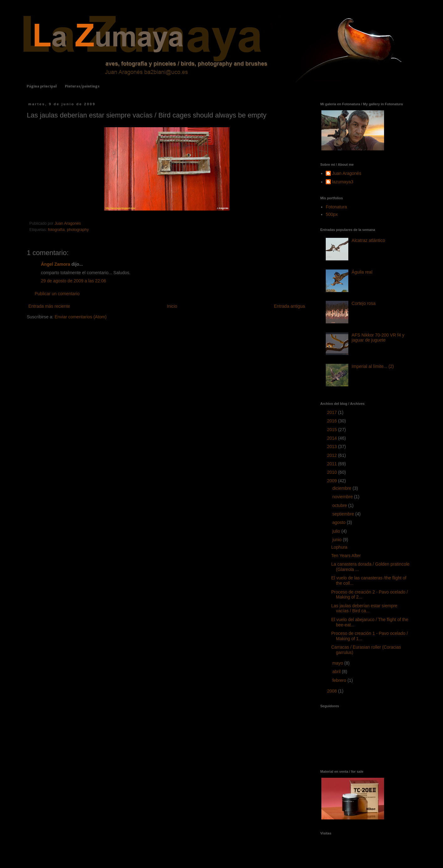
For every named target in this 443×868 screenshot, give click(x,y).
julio (337, 531)
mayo (338, 663)
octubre (340, 505)
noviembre (343, 497)
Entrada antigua (290, 306)
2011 (332, 464)
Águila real (362, 272)
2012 (332, 455)
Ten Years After (346, 556)
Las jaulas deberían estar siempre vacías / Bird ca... (364, 608)
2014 (332, 438)
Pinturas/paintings (82, 86)
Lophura (339, 547)
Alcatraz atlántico (369, 240)
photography (78, 230)
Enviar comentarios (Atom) (81, 317)
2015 (332, 430)
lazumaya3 (343, 182)
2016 (332, 421)
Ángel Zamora (56, 264)
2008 (332, 691)
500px (332, 214)
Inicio (172, 306)
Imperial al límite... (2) (373, 366)
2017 (332, 412)
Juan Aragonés (347, 173)
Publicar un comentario (57, 294)
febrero (340, 680)
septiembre (344, 514)
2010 (332, 472)
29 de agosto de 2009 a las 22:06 (74, 281)
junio (338, 540)
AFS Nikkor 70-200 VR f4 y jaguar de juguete (378, 338)
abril (337, 672)
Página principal (42, 86)
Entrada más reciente (49, 306)
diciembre (343, 488)
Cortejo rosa (364, 303)
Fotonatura (336, 207)
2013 (332, 447)
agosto (340, 522)
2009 (332, 481)
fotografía (56, 230)
